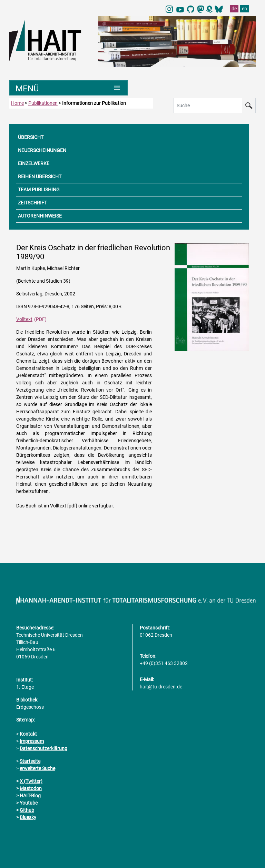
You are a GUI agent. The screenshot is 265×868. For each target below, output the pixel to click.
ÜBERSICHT (31, 137)
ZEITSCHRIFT (32, 203)
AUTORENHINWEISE (40, 216)
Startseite (30, 761)
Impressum (32, 741)
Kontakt (28, 734)
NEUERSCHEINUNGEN (42, 150)
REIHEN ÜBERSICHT (40, 176)
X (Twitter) (31, 781)
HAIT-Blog (30, 796)
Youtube (29, 803)
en (244, 9)
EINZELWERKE (34, 163)
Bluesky (28, 817)
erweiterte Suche (37, 768)
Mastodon (31, 788)
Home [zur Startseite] (17, 103)
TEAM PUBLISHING (39, 190)
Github (27, 810)
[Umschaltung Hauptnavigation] (68, 88)
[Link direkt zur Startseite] (50, 40)
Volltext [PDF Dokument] (24, 319)
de (234, 9)
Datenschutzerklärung (43, 748)
